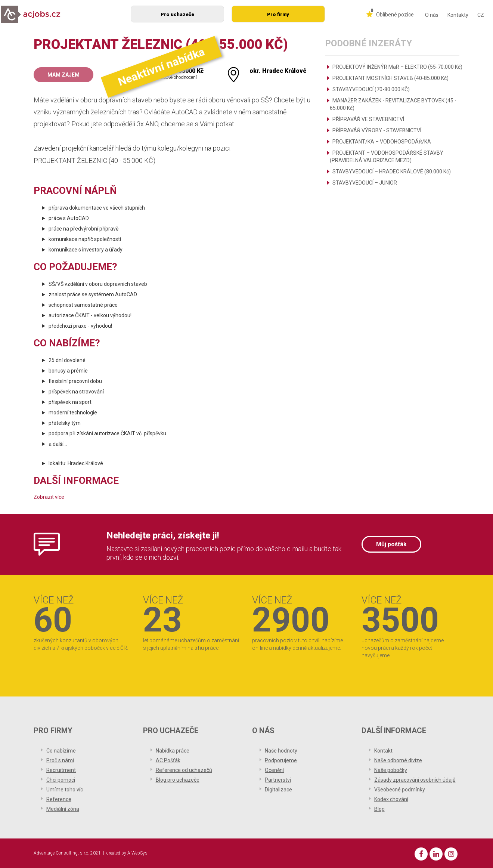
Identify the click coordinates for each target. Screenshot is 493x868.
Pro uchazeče (177, 14)
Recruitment (61, 770)
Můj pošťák (391, 544)
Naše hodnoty (281, 751)
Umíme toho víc (65, 790)
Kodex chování (391, 799)
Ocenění (274, 770)
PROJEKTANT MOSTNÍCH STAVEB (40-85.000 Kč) (390, 78)
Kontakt (383, 751)
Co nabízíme (61, 751)
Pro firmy (278, 14)
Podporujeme (281, 760)
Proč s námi (60, 760)
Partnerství (278, 780)
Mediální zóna (63, 809)
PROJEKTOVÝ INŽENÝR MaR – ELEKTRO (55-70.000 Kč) (397, 67)
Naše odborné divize (398, 760)
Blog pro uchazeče (178, 780)
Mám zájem (63, 75)
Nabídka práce (173, 751)
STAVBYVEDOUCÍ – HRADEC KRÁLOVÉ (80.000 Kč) (392, 172)
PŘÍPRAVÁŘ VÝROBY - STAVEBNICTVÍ (377, 130)
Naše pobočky (391, 770)
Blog (379, 809)
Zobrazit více (49, 497)
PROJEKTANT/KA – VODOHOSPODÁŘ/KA (382, 142)
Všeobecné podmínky (400, 790)
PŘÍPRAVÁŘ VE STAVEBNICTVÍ (368, 119)
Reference (59, 799)
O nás (432, 15)
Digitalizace (278, 790)
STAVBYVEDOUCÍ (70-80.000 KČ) (371, 89)
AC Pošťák (168, 760)
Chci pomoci (61, 780)
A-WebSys (137, 853)
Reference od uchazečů (184, 770)
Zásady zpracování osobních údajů (415, 780)
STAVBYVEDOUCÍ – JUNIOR (365, 183)
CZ (481, 15)
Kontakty (458, 15)
